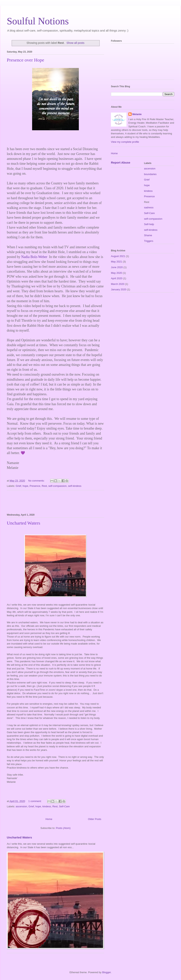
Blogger (106, 972)
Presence (35, 486)
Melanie (137, 114)
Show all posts (76, 43)
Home (49, 819)
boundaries (150, 174)
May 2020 (116, 273)
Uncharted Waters (24, 523)
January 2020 (119, 289)
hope (25, 486)
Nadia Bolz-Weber (35, 257)
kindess (47, 806)
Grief (18, 486)
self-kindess (75, 486)
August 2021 (118, 256)
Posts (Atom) (63, 828)
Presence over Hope (25, 60)
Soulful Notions (38, 21)
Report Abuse (121, 162)
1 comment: (35, 801)
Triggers (149, 241)
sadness (149, 207)
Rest (44, 486)
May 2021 (116, 262)
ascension (22, 806)
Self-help (149, 224)
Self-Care (64, 806)
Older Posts (95, 819)
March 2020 (118, 284)
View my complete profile (125, 142)
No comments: (37, 481)
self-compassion (57, 486)
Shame (148, 235)
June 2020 (117, 267)
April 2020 (117, 278)
